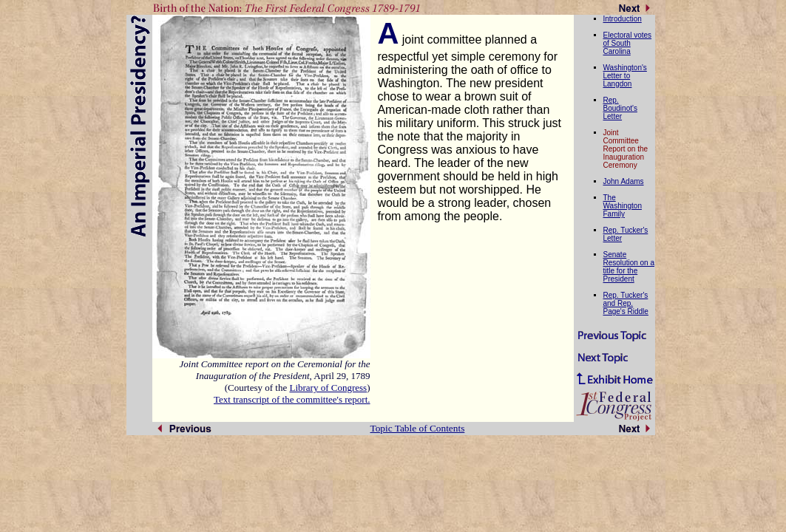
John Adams (624, 181)
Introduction (623, 19)
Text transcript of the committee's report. (292, 399)
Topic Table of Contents (418, 428)
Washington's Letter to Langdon (625, 76)
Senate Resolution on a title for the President (629, 267)
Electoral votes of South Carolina (628, 43)
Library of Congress (328, 388)
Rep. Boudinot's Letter (620, 108)
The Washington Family (623, 206)
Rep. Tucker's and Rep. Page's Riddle (626, 303)
